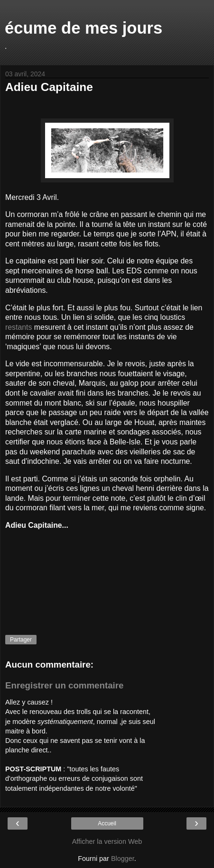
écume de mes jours (84, 28)
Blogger (123, 859)
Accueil (107, 823)
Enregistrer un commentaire (64, 685)
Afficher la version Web (107, 841)
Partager (21, 640)
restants (19, 327)
